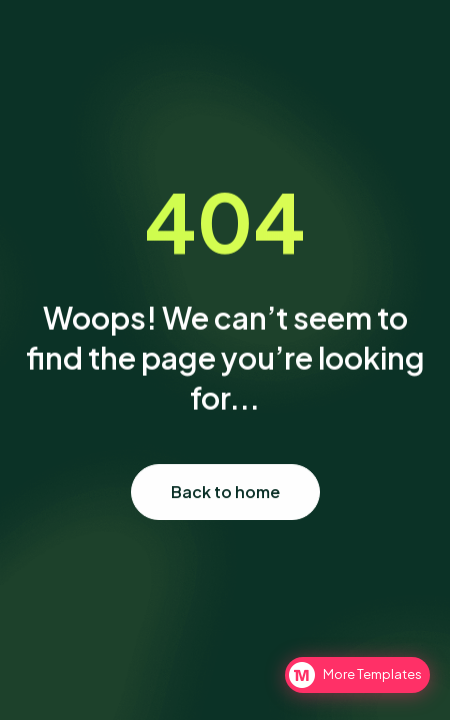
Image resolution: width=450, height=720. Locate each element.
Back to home (225, 491)
